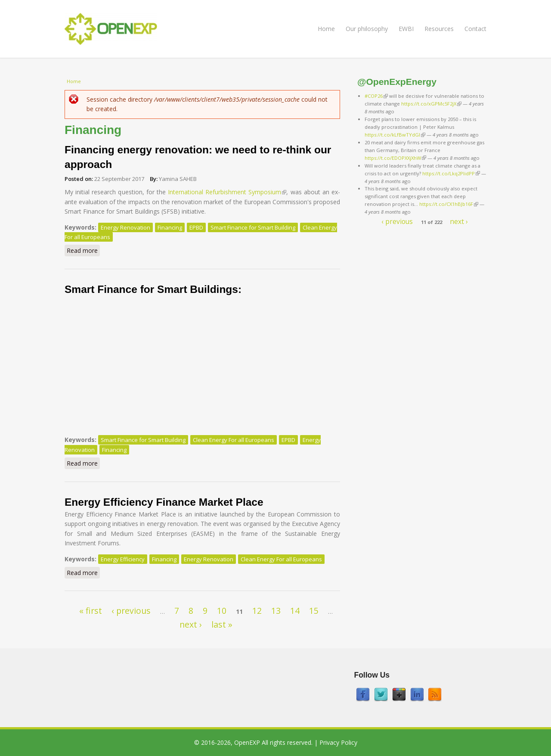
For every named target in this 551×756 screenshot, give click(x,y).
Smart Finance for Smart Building (253, 227)
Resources (439, 29)
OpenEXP (247, 742)
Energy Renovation (125, 227)
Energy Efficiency (123, 559)
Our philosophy (367, 29)
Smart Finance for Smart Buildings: (153, 289)
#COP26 (376, 96)
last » (222, 624)
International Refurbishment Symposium (227, 192)
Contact (475, 29)
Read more (83, 250)
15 (314, 611)
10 (222, 611)
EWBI (406, 29)
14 (295, 611)
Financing (170, 227)
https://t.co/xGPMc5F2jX (431, 104)
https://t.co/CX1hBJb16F (449, 204)
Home (326, 29)
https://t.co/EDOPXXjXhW (395, 158)
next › (191, 624)
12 (257, 611)
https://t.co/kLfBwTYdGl (395, 135)
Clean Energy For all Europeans (234, 440)
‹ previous (131, 611)
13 (276, 611)
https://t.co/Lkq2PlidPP (451, 173)
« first (91, 611)
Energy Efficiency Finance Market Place (164, 502)
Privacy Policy (338, 742)
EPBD (196, 227)
